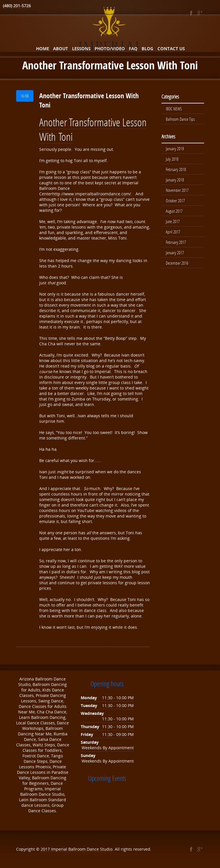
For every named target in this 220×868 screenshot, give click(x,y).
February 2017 (176, 242)
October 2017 (175, 201)
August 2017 (174, 211)
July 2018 (172, 159)
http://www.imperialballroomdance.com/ (92, 194)
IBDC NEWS (174, 109)
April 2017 (173, 232)
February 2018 (176, 169)
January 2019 (175, 149)
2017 (46, 849)
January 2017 (175, 253)
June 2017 (173, 221)
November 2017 (177, 190)
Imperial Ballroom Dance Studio (82, 849)
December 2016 (177, 263)
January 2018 (175, 180)
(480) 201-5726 (17, 6)
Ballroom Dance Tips (180, 119)
